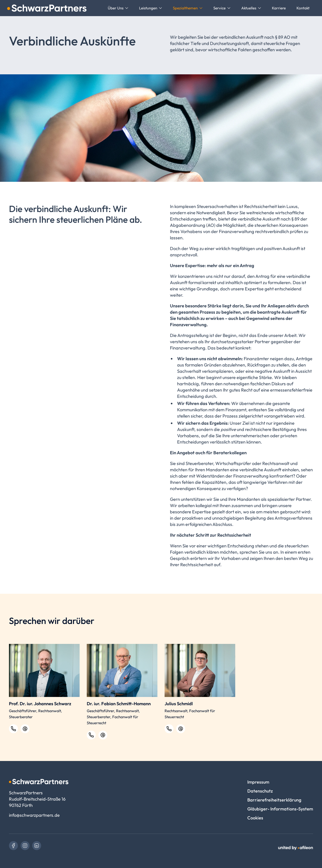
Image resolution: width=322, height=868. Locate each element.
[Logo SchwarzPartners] (47, 8)
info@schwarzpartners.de (34, 815)
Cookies (255, 818)
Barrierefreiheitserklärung (274, 800)
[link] (13, 846)
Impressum (258, 782)
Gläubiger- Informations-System (280, 809)
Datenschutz (260, 791)
